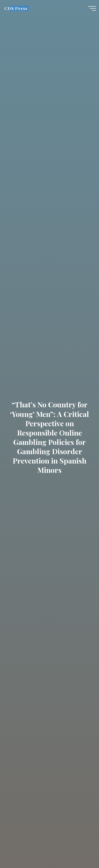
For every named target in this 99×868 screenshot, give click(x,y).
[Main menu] (92, 8)
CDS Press (16, 8)
